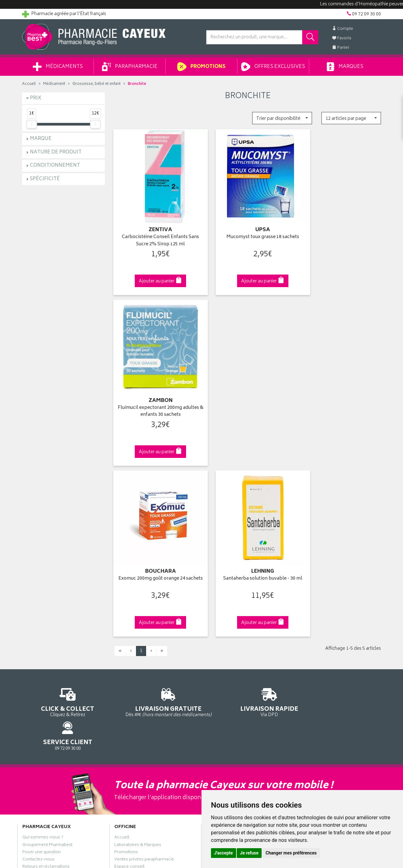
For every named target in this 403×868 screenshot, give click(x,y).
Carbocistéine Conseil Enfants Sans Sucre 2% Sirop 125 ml (155, 230)
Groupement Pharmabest (47, 625)
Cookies (122, 698)
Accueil (29, 84)
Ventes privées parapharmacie (144, 640)
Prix (36, 98)
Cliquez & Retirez (63, 509)
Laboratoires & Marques (138, 625)
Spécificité (45, 179)
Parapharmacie (130, 67)
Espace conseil (129, 647)
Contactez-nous (38, 640)
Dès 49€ (156, 512)
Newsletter (125, 654)
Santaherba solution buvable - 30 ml (248, 389)
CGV (119, 676)
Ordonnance (127, 662)
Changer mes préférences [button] (291, 853)
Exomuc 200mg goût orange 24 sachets (156, 389)
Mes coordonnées (224, 625)
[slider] (31, 124)
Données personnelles (137, 691)
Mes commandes (224, 632)
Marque (41, 139)
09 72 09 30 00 (340, 509)
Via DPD (248, 509)
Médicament (54, 84)
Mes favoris (217, 647)
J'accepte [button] (224, 853)
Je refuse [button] (249, 853)
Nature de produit (56, 152)
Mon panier (217, 640)
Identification (219, 618)
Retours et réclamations (46, 647)
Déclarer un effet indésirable (142, 669)
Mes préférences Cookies (140, 705)
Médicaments (58, 67)
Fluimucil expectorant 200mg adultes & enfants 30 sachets (340, 230)
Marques (345, 67)
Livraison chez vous (318, 625)
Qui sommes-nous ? (43, 618)
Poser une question (42, 632)
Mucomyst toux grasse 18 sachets (248, 226)
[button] (282, 118)
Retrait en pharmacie (319, 618)
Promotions (201, 67)
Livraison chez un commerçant (329, 632)
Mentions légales (131, 683)
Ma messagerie (221, 654)
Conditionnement (55, 166)
